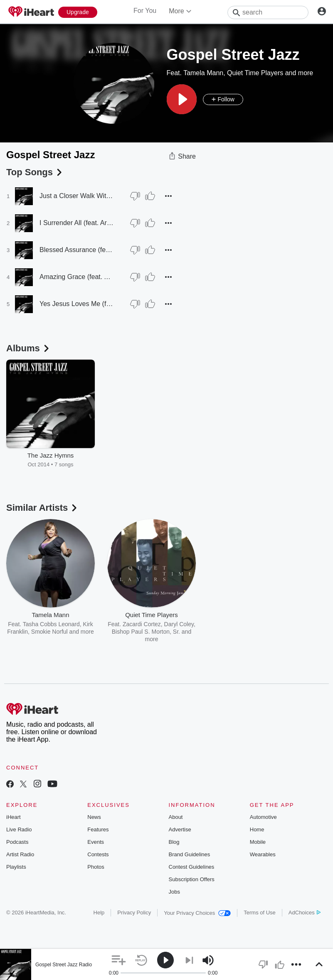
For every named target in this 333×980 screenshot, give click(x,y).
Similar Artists (42, 508)
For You (145, 11)
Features (98, 829)
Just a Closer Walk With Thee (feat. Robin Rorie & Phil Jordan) (77, 196)
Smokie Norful (49, 632)
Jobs (174, 892)
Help (99, 913)
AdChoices (305, 913)
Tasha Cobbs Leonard (51, 624)
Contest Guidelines (192, 867)
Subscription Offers (192, 879)
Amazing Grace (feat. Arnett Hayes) (77, 277)
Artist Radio (20, 854)
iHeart (14, 817)
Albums (28, 348)
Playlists (16, 867)
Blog (174, 842)
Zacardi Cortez (142, 624)
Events (96, 842)
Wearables (263, 854)
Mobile (258, 842)
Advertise (180, 829)
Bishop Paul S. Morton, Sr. (146, 632)
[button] (182, 99)
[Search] (268, 12)
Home (257, 829)
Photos (96, 867)
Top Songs (35, 172)
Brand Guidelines (190, 854)
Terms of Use (260, 913)
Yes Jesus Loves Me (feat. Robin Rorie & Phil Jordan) (77, 304)
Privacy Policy (134, 913)
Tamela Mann (203, 73)
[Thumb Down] (135, 196)
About (176, 817)
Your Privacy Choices (197, 913)
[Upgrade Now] (78, 12)
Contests (98, 854)
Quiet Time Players (255, 73)
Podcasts (17, 842)
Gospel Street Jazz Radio (64, 965)
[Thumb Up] (150, 196)
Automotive (263, 817)
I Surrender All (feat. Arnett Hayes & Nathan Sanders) (77, 223)
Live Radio (19, 829)
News (94, 817)
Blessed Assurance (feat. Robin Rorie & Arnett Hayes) (77, 250)
